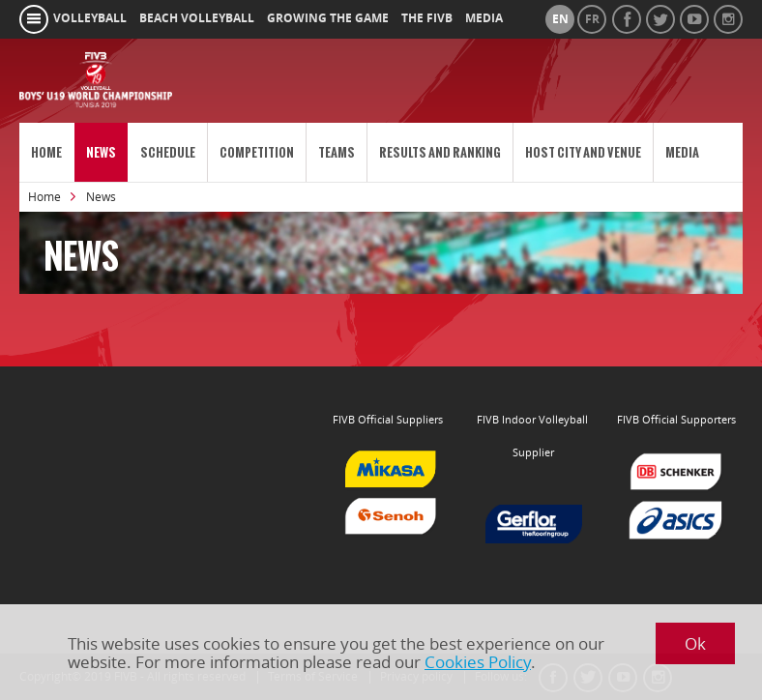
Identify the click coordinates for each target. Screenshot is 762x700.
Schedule (168, 152)
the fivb (427, 18)
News (101, 152)
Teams (337, 152)
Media (682, 152)
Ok (695, 643)
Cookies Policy (478, 662)
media (484, 18)
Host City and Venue (583, 152)
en (560, 19)
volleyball (90, 18)
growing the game (328, 18)
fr (592, 19)
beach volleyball (197, 18)
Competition (257, 152)
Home (46, 152)
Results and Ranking (440, 152)
